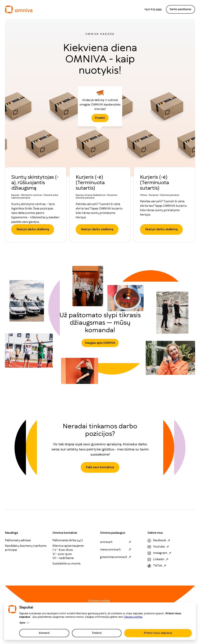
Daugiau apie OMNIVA (100, 343)
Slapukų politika (133, 617)
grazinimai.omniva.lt (116, 557)
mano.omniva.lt (116, 550)
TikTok (157, 566)
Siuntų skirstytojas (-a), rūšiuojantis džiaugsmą (35, 183)
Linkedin (158, 560)
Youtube (159, 547)
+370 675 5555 (153, 9)
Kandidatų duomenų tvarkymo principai (26, 548)
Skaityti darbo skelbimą (33, 229)
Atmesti (44, 633)
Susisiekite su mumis (66, 564)
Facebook (159, 541)
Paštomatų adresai (18, 540)
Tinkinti (97, 633)
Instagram (160, 553)
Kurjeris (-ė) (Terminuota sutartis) (90, 183)
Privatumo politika (99, 601)
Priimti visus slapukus (158, 633)
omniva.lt (116, 542)
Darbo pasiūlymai (181, 9)
